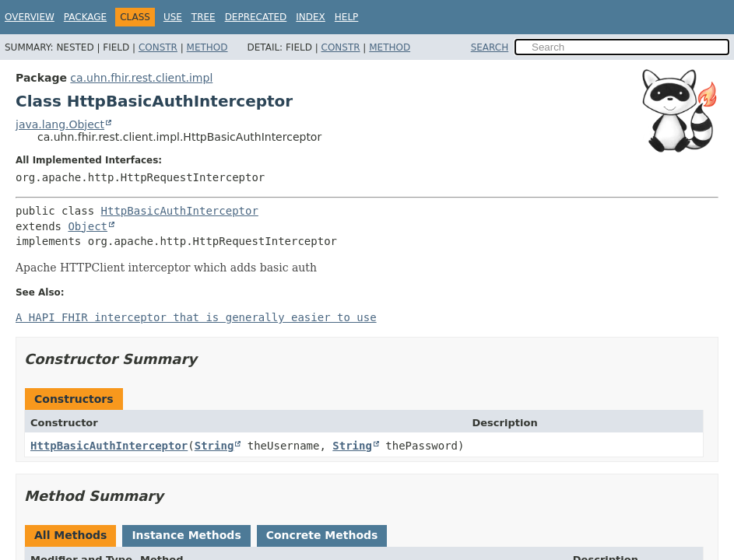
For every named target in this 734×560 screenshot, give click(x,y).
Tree (204, 17)
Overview (30, 17)
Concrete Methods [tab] (322, 535)
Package (85, 17)
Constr (158, 47)
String (214, 446)
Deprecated (256, 17)
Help (347, 17)
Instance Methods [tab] (186, 535)
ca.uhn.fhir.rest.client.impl (141, 78)
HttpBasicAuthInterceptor (180, 211)
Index (311, 17)
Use (173, 17)
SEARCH (490, 47)
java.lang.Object (60, 124)
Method (207, 47)
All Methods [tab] (70, 535)
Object (88, 226)
